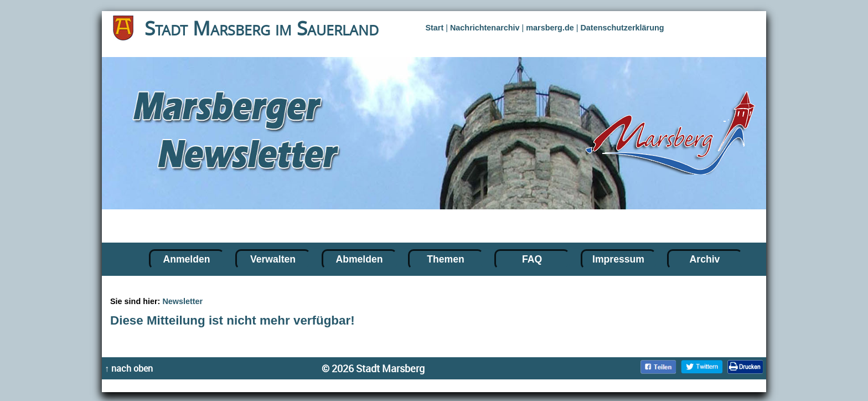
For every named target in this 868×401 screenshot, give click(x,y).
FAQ (532, 259)
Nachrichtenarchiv (485, 28)
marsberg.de (550, 28)
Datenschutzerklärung (622, 28)
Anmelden (186, 259)
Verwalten (273, 259)
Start (434, 28)
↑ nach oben (129, 368)
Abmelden (359, 259)
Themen (445, 259)
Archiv (705, 259)
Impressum (618, 259)
